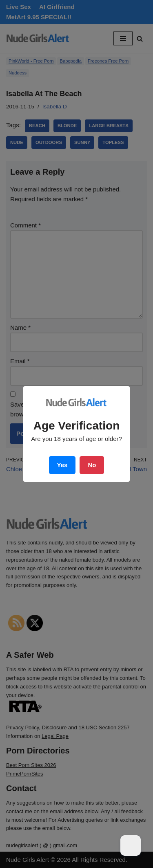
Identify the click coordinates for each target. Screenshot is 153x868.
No (92, 465)
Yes (62, 465)
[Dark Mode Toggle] (131, 846)
